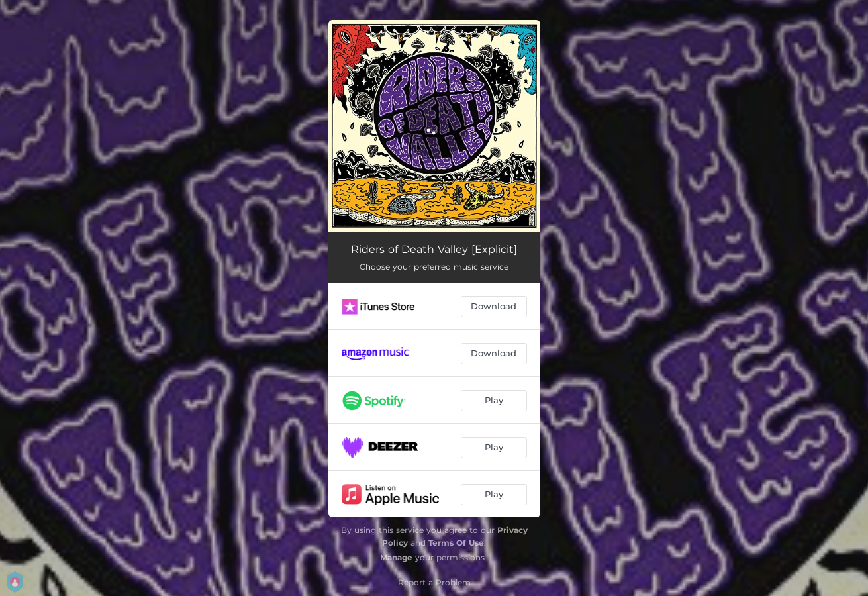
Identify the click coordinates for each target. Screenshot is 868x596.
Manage (396, 557)
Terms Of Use (456, 543)
